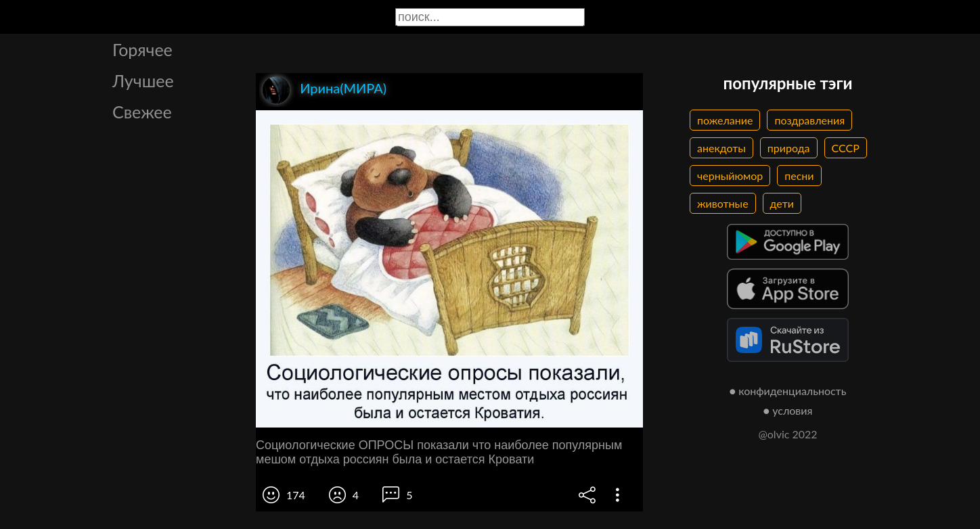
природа (789, 148)
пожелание (725, 120)
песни (799, 176)
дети (782, 203)
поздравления (809, 120)
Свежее (142, 112)
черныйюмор (730, 176)
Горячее (142, 49)
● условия (788, 410)
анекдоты (721, 148)
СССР (846, 148)
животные (723, 203)
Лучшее (143, 80)
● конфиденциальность (788, 391)
